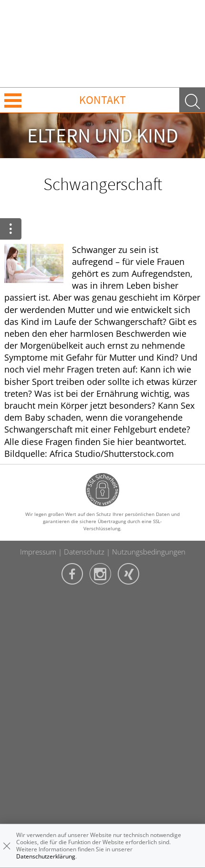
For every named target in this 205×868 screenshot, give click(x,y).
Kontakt (102, 100)
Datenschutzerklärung (46, 856)
